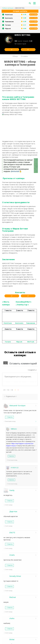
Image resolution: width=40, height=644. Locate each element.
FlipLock (19, 402)
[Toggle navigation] (35, 3)
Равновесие (31, 383)
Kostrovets (19, 383)
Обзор (15, 56)
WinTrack (31, 402)
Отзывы (24, 56)
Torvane (8, 402)
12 (20, 44)
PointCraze (8, 383)
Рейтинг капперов (8, 8)
